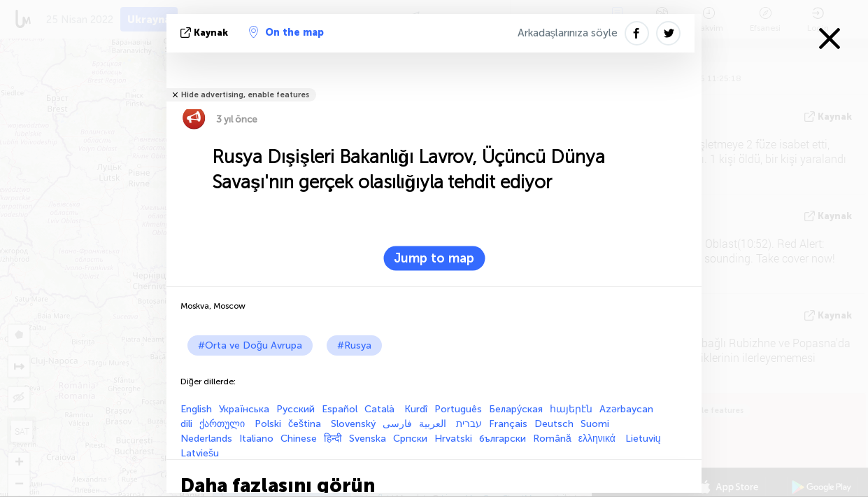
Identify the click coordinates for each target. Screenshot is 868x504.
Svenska (368, 439)
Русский (296, 409)
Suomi (595, 424)
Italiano (256, 439)
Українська (244, 409)
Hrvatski (453, 439)
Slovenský (353, 424)
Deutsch (554, 424)
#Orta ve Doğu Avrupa (250, 345)
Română (552, 439)
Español (340, 409)
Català (381, 409)
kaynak (206, 33)
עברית (469, 424)
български (503, 439)
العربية (434, 424)
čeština (306, 424)
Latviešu (200, 453)
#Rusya (354, 345)
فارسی (397, 424)
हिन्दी (333, 439)
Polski (268, 424)
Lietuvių (643, 439)
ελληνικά (598, 439)
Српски (410, 439)
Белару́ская (516, 409)
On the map (286, 32)
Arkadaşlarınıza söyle (568, 33)
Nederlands (206, 439)
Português (458, 409)
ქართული (223, 424)
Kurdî (416, 409)
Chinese (299, 439)
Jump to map (434, 258)
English (196, 409)
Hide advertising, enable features (245, 95)
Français (508, 424)
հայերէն (571, 409)
